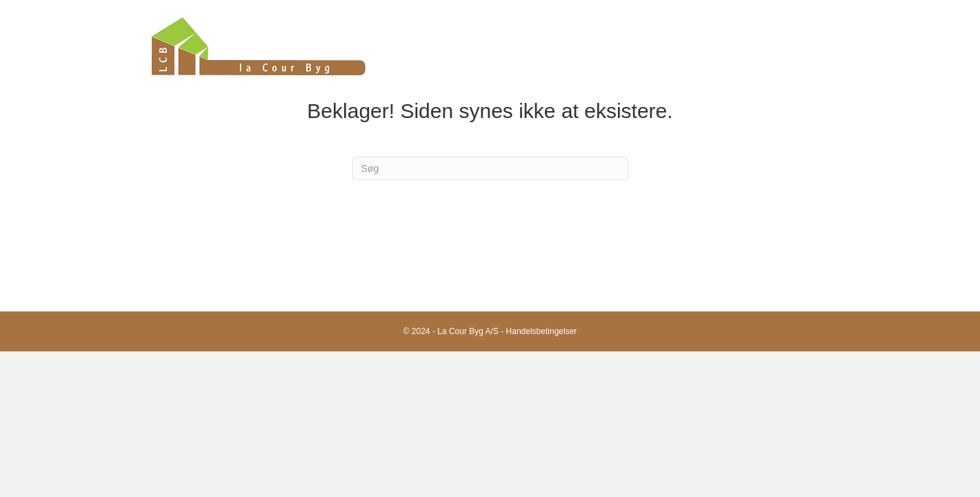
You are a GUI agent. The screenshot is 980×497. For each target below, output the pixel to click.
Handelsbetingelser (542, 331)
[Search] (490, 168)
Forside (572, 46)
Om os (632, 46)
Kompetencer (706, 46)
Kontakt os (802, 46)
